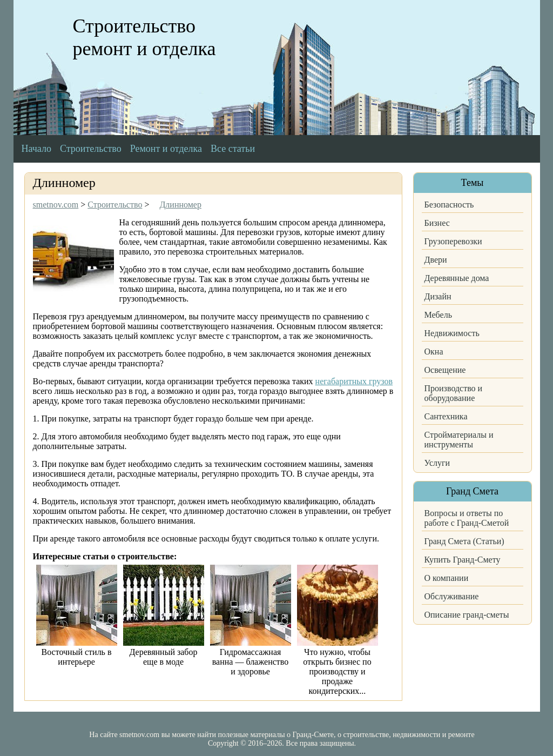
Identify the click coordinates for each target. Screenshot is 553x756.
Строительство (91, 149)
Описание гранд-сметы (467, 615)
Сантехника (446, 416)
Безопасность (449, 205)
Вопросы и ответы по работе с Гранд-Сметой (467, 518)
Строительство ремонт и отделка (144, 37)
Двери (436, 260)
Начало (36, 149)
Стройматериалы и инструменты (459, 440)
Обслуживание (452, 596)
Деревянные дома (457, 278)
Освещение (445, 370)
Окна (434, 352)
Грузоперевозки (453, 241)
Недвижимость (452, 333)
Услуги (437, 463)
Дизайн (438, 296)
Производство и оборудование (454, 393)
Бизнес (437, 223)
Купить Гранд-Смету (463, 560)
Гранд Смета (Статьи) (464, 541)
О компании (447, 578)
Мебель (438, 315)
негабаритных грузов (354, 381)
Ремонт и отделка (166, 149)
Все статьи (233, 149)
